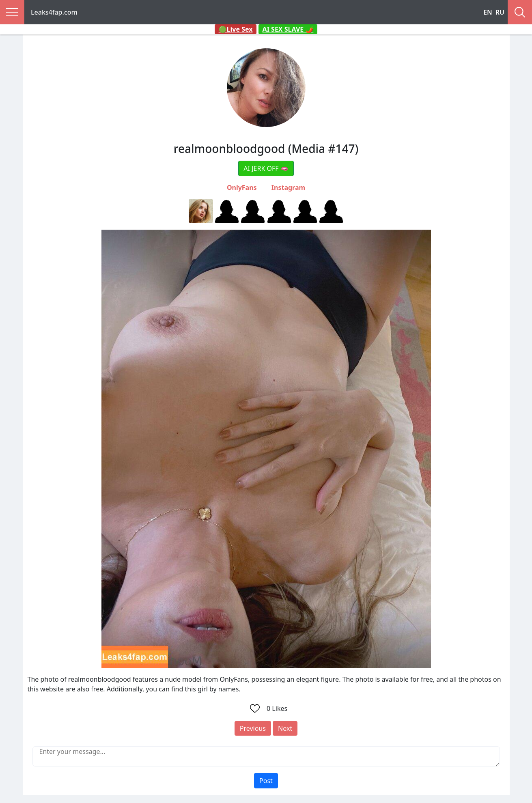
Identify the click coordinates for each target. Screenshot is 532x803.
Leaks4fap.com (54, 12)
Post (266, 781)
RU (500, 12)
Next (285, 728)
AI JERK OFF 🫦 (266, 168)
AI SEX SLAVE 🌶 (288, 29)
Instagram (288, 187)
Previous (253, 728)
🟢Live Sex (236, 29)
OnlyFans (242, 187)
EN (488, 12)
